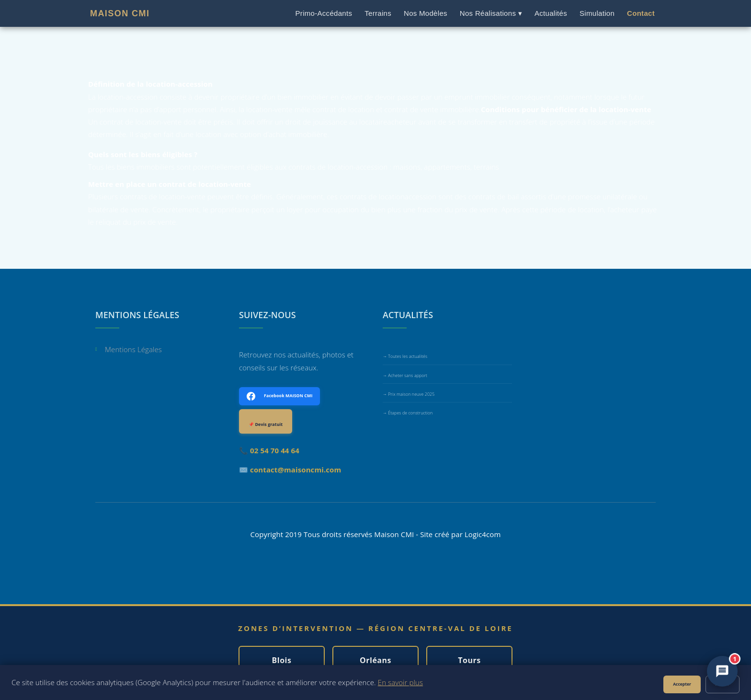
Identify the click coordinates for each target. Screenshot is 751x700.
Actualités (551, 13)
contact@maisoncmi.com (296, 470)
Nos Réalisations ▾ (491, 13)
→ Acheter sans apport (405, 376)
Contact (641, 13)
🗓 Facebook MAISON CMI (279, 396)
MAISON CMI (120, 13)
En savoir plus (400, 682)
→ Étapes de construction (408, 413)
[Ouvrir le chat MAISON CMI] (722, 671)
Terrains (378, 13)
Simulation (597, 13)
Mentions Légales (133, 350)
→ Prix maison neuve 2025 (409, 394)
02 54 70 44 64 (275, 450)
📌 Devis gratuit (266, 425)
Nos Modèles (426, 13)
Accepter (682, 684)
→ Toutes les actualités (405, 356)
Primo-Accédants (324, 13)
